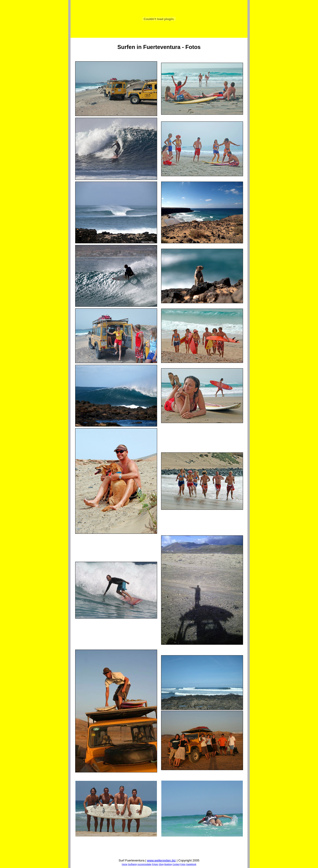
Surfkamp (133, 864)
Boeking (168, 864)
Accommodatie (144, 864)
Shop (161, 864)
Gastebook (191, 864)
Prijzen (155, 864)
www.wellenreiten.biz (162, 860)
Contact (176, 864)
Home (125, 864)
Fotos (183, 864)
